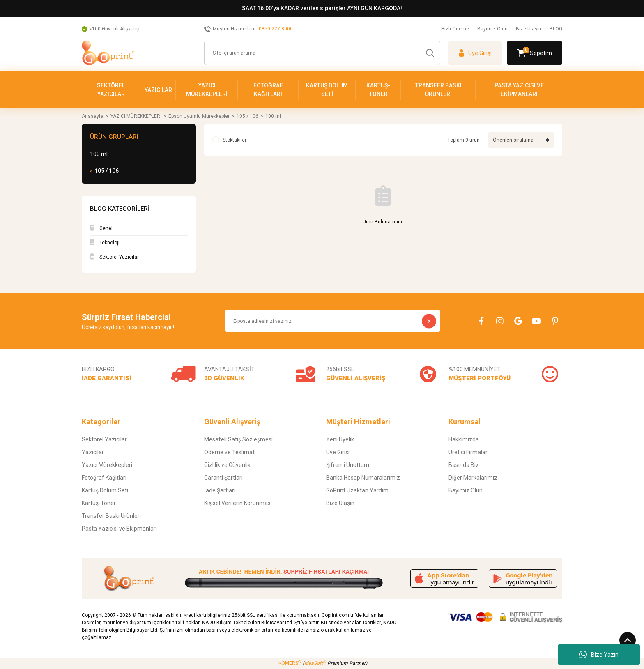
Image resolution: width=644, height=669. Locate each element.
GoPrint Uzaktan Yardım (357, 490)
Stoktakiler (235, 140)
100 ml (273, 116)
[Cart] (535, 53)
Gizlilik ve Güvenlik (227, 465)
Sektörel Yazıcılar (104, 439)
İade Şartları (220, 490)
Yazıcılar (93, 452)
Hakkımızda (464, 439)
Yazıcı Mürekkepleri (107, 465)
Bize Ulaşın (529, 29)
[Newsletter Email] (333, 321)
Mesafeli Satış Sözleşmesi (238, 439)
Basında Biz (464, 465)
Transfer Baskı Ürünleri (111, 516)
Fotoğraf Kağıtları (104, 478)
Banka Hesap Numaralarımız (363, 478)
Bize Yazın (599, 655)
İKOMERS (289, 663)
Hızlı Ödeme (455, 29)
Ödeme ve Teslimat (229, 452)
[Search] (322, 53)
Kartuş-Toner (99, 503)
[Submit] (429, 321)
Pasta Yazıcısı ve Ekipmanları (119, 529)
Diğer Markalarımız (473, 478)
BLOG (556, 29)
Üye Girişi (338, 452)
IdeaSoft (315, 663)
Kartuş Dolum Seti (105, 490)
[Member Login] (475, 53)
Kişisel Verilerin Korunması (238, 503)
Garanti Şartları (223, 478)
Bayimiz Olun (492, 29)
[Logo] (108, 53)
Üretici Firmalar (468, 452)
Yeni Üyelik (340, 439)
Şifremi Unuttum (348, 465)
